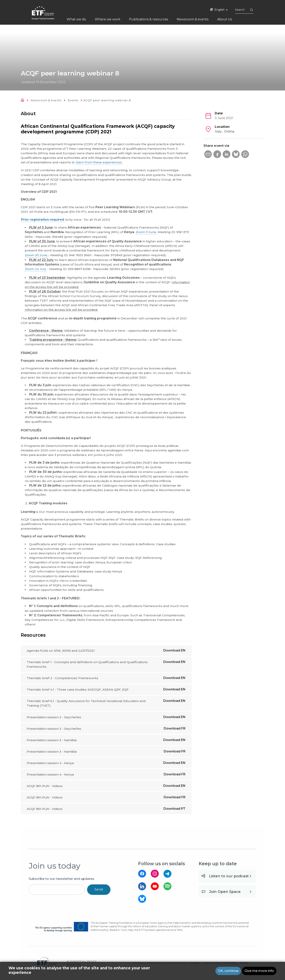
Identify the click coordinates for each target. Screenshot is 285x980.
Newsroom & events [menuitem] (193, 19)
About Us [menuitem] (225, 19)
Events (73, 100)
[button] (208, 154)
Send (99, 892)
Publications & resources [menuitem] (149, 19)
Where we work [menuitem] (108, 19)
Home (24, 101)
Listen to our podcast (229, 878)
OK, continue (228, 971)
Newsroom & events (46, 100)
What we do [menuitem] (76, 19)
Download (174, 651)
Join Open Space (225, 894)
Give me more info (259, 971)
